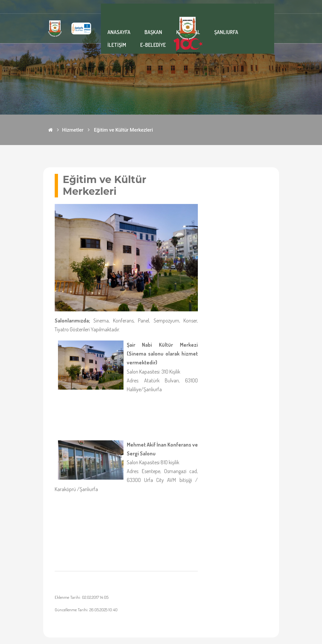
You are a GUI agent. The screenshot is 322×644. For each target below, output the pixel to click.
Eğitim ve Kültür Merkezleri (123, 130)
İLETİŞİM (117, 45)
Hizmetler (73, 130)
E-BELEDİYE (153, 45)
